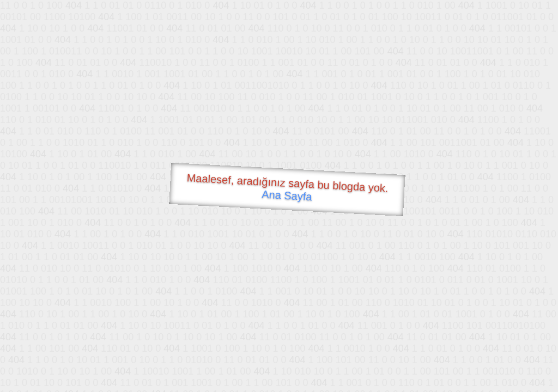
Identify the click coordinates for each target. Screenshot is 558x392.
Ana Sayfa (287, 196)
